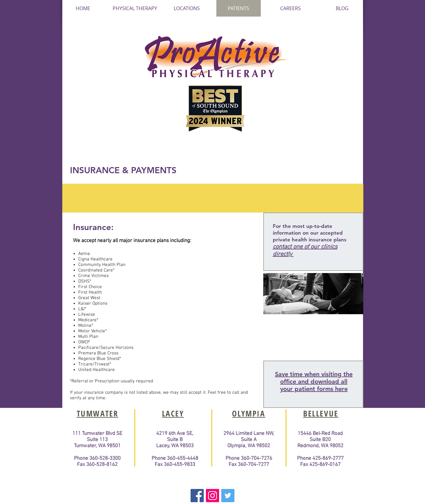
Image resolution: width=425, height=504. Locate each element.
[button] (187, 8)
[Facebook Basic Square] (197, 496)
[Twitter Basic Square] (228, 496)
